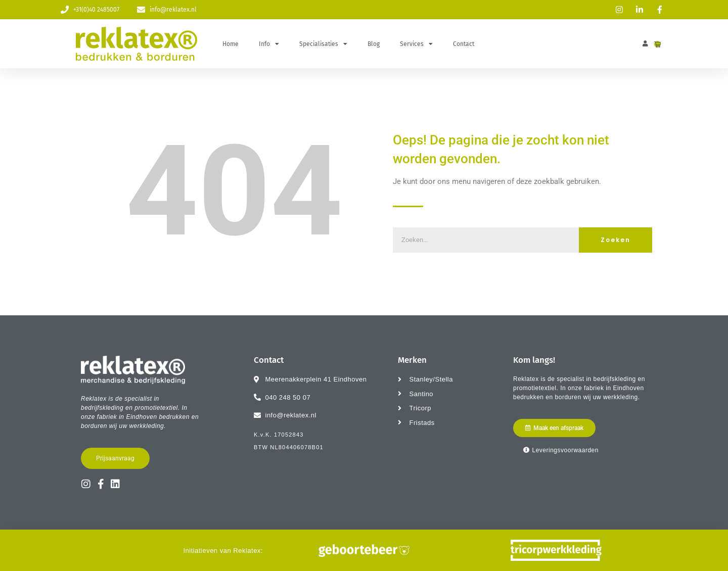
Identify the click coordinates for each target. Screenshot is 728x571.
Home (231, 44)
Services (416, 44)
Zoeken (616, 240)
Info (269, 44)
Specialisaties (323, 44)
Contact (464, 44)
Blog (374, 44)
